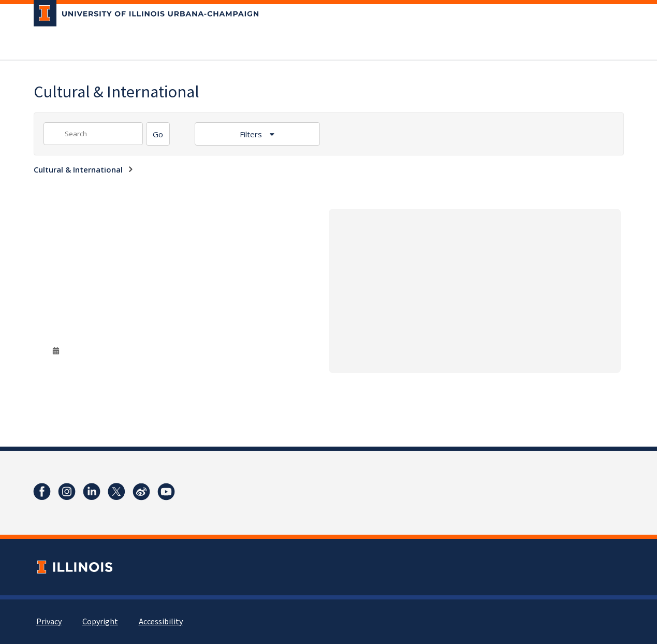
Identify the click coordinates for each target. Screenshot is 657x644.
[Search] (158, 134)
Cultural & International (78, 169)
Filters (252, 134)
